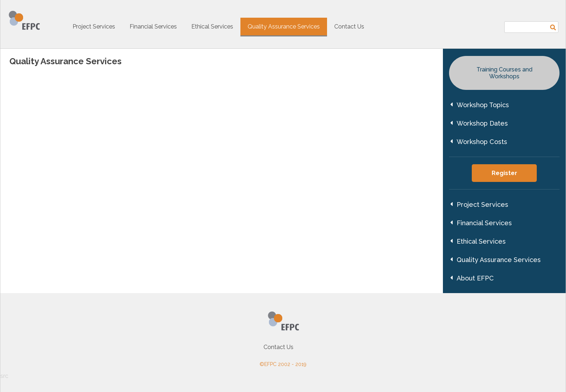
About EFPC (472, 278)
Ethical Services (212, 27)
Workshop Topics (480, 105)
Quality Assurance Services (284, 27)
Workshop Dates (479, 123)
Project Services (94, 27)
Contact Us (349, 27)
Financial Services (153, 27)
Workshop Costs (479, 142)
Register (504, 173)
